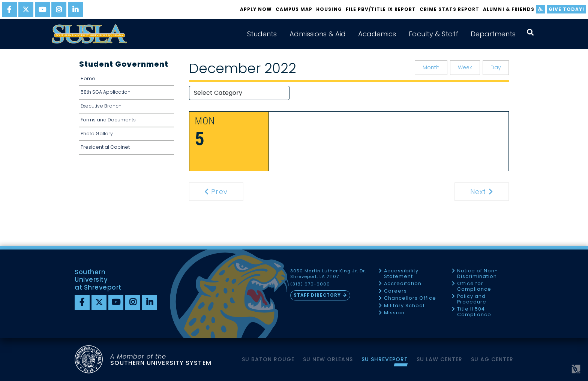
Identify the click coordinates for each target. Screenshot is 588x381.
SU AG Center (492, 359)
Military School (404, 306)
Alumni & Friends (508, 9)
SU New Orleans (328, 359)
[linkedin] (75, 9)
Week (465, 67)
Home (88, 78)
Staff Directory (317, 295)
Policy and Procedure (472, 299)
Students (262, 34)
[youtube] (42, 9)
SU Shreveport (385, 359)
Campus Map (294, 9)
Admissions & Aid (318, 34)
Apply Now (256, 9)
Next (489, 192)
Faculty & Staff (433, 34)
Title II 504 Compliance (474, 312)
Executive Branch (101, 106)
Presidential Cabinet (105, 147)
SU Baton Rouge (268, 359)
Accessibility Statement (401, 274)
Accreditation (403, 284)
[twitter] (26, 9)
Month (431, 67)
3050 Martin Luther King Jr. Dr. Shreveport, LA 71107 (328, 274)
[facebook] (9, 9)
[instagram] (59, 9)
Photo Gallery (97, 134)
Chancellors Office (410, 298)
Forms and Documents (108, 120)
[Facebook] (82, 302)
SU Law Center (439, 359)
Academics (377, 34)
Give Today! (566, 9)
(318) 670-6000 (310, 284)
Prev (220, 192)
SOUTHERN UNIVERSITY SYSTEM (161, 359)
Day (496, 67)
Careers (395, 291)
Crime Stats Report (449, 9)
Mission (394, 313)
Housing (329, 9)
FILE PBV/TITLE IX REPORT (381, 9)
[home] (90, 34)
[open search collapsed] (530, 32)
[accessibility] (541, 9)
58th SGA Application (106, 92)
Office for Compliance (474, 286)
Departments (493, 34)
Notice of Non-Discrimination (477, 274)
